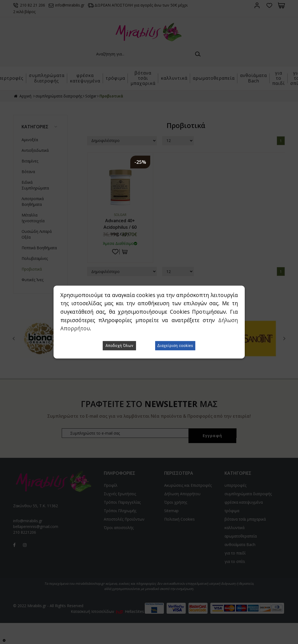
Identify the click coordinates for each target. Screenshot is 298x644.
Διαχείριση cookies (175, 346)
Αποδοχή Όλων (119, 346)
